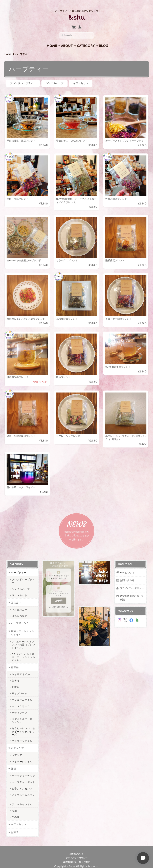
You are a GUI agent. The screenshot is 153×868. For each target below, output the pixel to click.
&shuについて (127, 569)
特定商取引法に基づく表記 (132, 594)
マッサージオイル (22, 737)
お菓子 (15, 828)
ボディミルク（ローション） (23, 717)
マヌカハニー (20, 606)
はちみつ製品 (20, 612)
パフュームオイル (22, 696)
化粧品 (15, 663)
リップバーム (20, 690)
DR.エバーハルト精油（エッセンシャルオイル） (23, 653)
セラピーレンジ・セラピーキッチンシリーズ (23, 728)
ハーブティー (19, 569)
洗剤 (14, 807)
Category (86, 42)
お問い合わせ (127, 576)
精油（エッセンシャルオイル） (23, 629)
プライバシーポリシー (132, 584)
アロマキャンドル (22, 800)
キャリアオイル (21, 670)
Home (52, 42)
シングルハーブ (54, 80)
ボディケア (17, 744)
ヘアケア (17, 751)
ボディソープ (20, 709)
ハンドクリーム (21, 702)
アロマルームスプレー (23, 793)
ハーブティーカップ (23, 772)
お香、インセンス (22, 785)
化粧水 (16, 683)
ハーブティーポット (23, 778)
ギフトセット (81, 80)
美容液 (16, 677)
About (67, 42)
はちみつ (16, 599)
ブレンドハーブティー (23, 80)
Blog (104, 42)
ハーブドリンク (20, 619)
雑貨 (14, 765)
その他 (16, 813)
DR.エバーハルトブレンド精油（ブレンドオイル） (23, 641)
